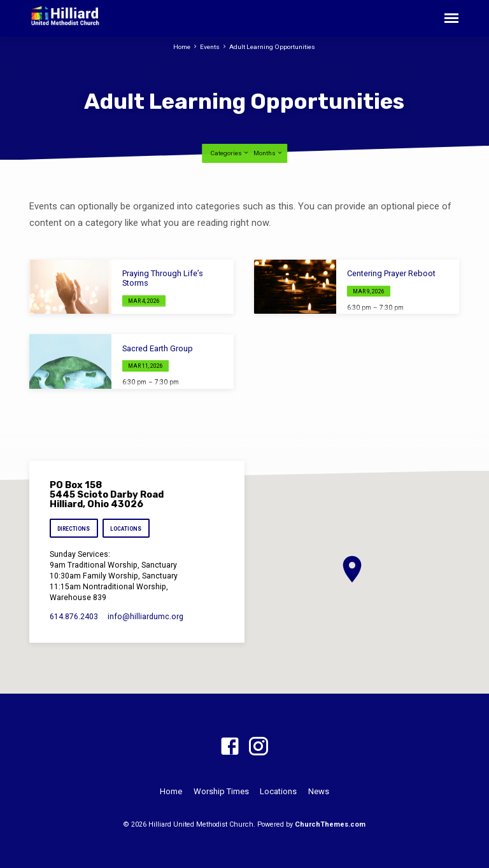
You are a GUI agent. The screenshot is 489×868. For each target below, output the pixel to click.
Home (182, 47)
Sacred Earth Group (158, 348)
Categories (230, 153)
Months (268, 153)
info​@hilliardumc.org (145, 617)
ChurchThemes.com (330, 824)
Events (210, 47)
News (319, 791)
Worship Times (221, 791)
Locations (126, 529)
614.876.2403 (74, 617)
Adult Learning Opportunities (272, 47)
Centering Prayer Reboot (391, 273)
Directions (74, 529)
